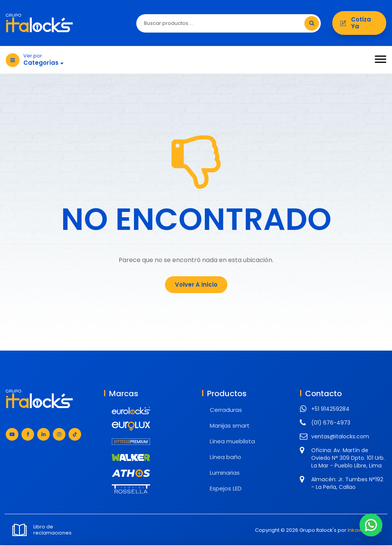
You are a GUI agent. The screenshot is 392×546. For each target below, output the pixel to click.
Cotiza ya (359, 23)
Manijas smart (230, 426)
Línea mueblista (232, 442)
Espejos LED (226, 489)
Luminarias (225, 473)
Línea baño (225, 458)
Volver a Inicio (196, 285)
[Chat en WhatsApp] (371, 525)
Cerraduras (226, 411)
